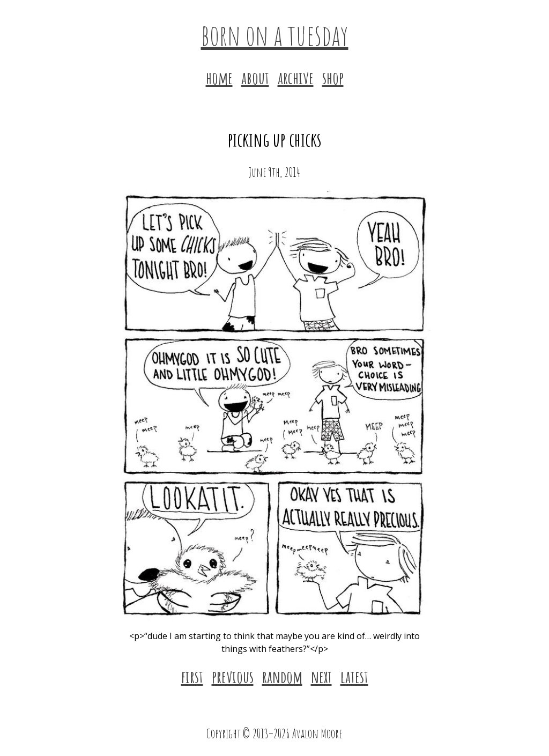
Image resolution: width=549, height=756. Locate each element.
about (255, 77)
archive (296, 77)
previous (233, 676)
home (219, 77)
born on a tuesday (275, 34)
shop (333, 77)
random (282, 676)
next (321, 676)
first (192, 676)
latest (354, 676)
